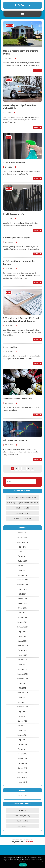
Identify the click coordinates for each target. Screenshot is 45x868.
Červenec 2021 (22, 693)
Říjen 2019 (22, 740)
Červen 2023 (23, 650)
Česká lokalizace (22, 826)
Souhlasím (23, 865)
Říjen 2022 (22, 683)
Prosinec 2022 (22, 674)
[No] (42, 862)
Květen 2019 (22, 754)
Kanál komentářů (22, 821)
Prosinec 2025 (22, 538)
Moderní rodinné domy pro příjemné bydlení (22, 497)
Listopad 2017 (22, 777)
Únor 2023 (22, 665)
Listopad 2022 (22, 679)
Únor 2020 (22, 730)
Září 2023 (22, 636)
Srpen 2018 (23, 763)
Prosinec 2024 (22, 580)
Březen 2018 (22, 773)
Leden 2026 (22, 533)
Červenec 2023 (22, 646)
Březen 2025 (22, 566)
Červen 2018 (23, 768)
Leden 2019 (22, 759)
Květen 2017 (22, 782)
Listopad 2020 (22, 707)
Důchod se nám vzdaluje (15, 440)
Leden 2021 (22, 702)
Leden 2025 (22, 575)
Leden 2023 (22, 669)
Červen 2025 (23, 556)
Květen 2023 (22, 655)
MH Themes (29, 842)
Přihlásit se (23, 810)
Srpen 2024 (23, 599)
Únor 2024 (22, 613)
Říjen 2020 (22, 712)
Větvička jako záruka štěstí (16, 238)
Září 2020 (22, 716)
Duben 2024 (23, 603)
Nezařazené (22, 796)
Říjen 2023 (22, 632)
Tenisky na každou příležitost (17, 399)
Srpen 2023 (23, 641)
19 (28, 469)
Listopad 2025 (22, 542)
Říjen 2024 (22, 589)
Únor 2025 (22, 571)
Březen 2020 (22, 726)
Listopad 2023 (22, 627)
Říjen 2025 (22, 547)
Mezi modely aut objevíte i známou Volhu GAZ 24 (22, 503)
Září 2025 (22, 552)
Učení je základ (10, 347)
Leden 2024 (22, 618)
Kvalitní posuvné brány (14, 214)
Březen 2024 (22, 608)
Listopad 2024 (22, 585)
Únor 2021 (22, 697)
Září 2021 (22, 688)
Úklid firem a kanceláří (14, 162)
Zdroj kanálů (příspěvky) (22, 816)
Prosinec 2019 (22, 735)
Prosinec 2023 (22, 622)
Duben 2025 (23, 561)
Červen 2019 (23, 749)
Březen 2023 (22, 660)
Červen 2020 (23, 721)
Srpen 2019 (23, 745)
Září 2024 (22, 594)
